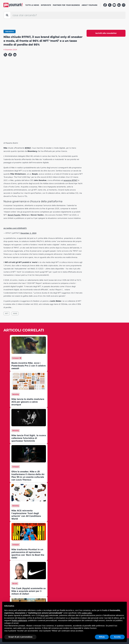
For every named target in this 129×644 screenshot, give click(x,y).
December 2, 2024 (28, 193)
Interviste (46, 5)
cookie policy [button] (87, 613)
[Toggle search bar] (7, 15)
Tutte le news (32, 5)
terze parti (45, 615)
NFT (7, 274)
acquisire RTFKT (70, 141)
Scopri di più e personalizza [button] (20, 637)
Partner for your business (66, 5)
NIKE (15, 274)
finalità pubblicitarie (19, 620)
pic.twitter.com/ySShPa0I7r (15, 188)
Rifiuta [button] (102, 637)
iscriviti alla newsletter (106, 33)
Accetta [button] (117, 637)
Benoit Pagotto (14, 175)
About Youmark (90, 5)
